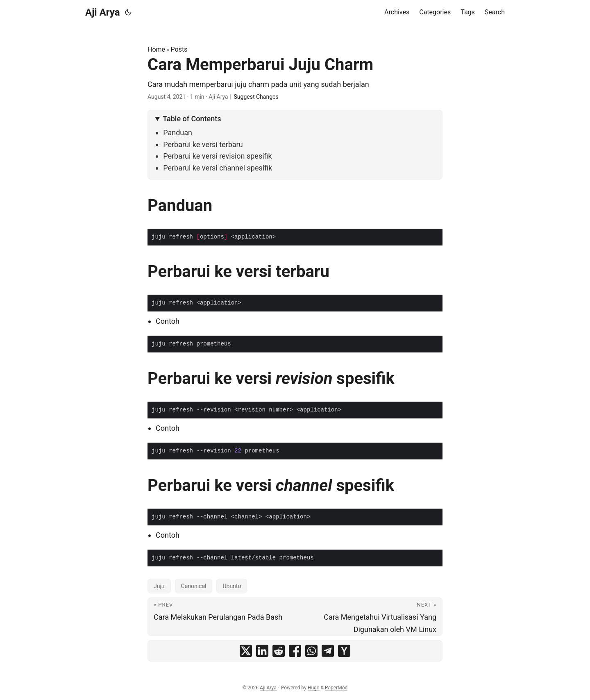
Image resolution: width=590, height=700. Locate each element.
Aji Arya (103, 12)
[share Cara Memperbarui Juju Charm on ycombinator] (344, 651)
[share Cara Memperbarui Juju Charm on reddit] (279, 651)
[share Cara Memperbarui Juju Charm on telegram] (328, 651)
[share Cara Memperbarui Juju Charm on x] (246, 651)
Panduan (178, 133)
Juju (159, 586)
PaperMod (336, 688)
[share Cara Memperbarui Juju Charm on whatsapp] (311, 651)
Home (156, 49)
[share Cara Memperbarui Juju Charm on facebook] (295, 651)
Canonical (194, 586)
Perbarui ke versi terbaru (203, 144)
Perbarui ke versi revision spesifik (218, 156)
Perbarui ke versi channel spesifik (218, 168)
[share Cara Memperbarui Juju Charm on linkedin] (262, 651)
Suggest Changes (256, 97)
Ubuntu (232, 586)
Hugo (314, 688)
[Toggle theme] (128, 12)
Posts (179, 49)
